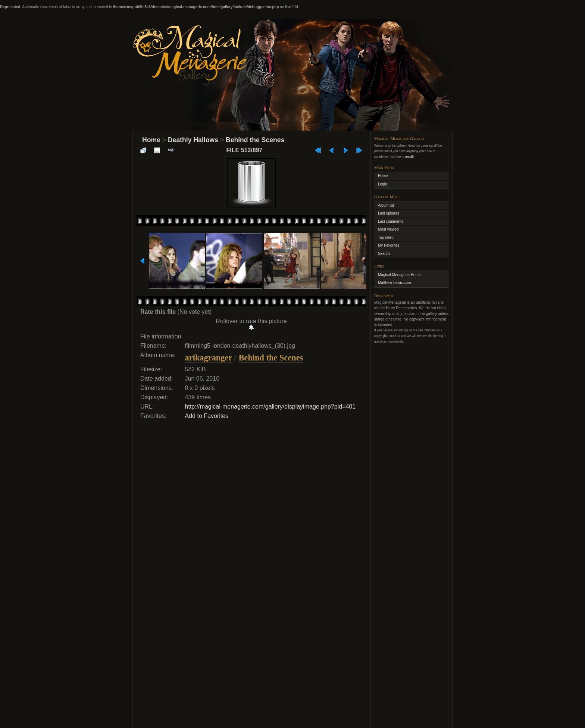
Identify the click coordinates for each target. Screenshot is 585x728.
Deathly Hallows (193, 140)
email (409, 157)
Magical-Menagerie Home (399, 275)
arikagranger (209, 358)
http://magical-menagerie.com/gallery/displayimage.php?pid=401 (270, 407)
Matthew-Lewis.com (394, 283)
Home (151, 140)
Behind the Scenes (255, 140)
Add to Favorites (207, 416)
